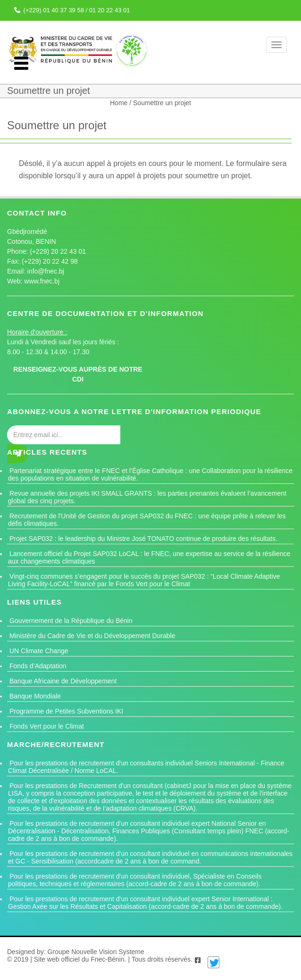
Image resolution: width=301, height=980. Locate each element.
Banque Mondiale (35, 696)
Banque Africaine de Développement (63, 681)
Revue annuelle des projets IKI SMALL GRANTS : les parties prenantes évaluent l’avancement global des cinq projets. (147, 497)
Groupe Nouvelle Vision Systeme (96, 952)
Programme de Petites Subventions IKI (66, 711)
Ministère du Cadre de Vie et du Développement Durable (92, 636)
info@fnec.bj (46, 271)
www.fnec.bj (42, 281)
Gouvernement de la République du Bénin (71, 621)
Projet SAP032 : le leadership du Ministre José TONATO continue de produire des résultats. (143, 539)
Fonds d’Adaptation (38, 666)
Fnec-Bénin (108, 959)
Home (120, 103)
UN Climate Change (39, 651)
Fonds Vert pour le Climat (47, 726)
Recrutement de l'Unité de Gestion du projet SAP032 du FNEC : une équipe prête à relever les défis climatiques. (147, 520)
